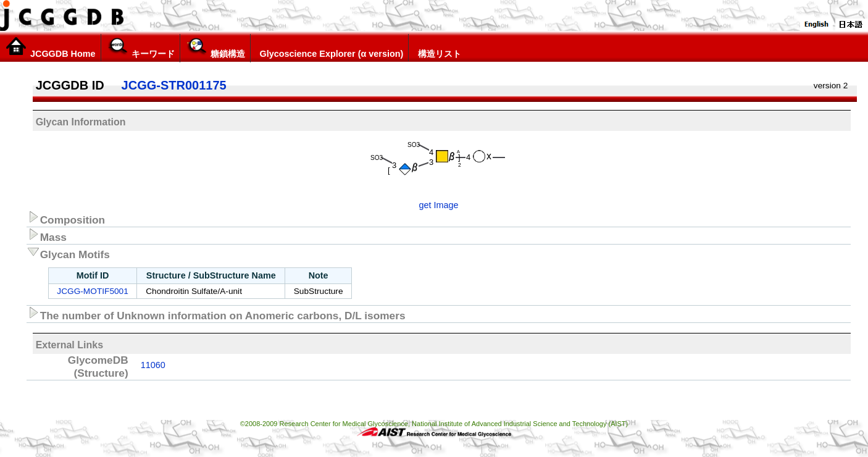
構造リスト (437, 48)
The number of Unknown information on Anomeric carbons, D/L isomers (216, 314)
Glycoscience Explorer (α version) (330, 48)
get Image (439, 205)
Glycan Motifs (68, 253)
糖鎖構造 (215, 48)
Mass (47, 235)
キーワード (140, 48)
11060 (153, 365)
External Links (69, 345)
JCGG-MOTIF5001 (92, 291)
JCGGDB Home (50, 48)
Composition (66, 218)
